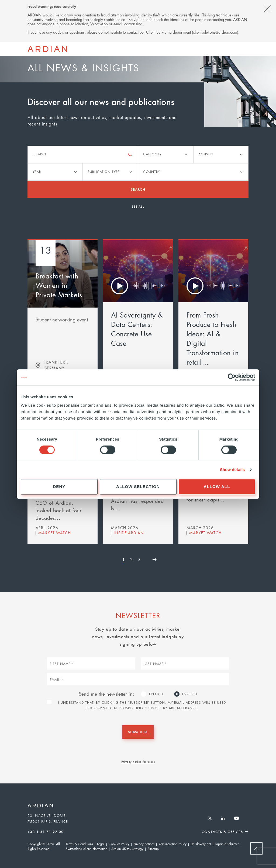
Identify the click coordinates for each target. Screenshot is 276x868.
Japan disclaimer (227, 844)
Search (138, 189)
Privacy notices (144, 844)
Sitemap (153, 849)
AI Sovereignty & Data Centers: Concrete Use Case (137, 329)
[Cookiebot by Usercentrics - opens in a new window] (232, 377)
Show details (232, 470)
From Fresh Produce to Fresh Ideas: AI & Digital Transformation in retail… (213, 338)
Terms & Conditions (79, 844)
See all (138, 206)
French (156, 694)
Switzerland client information (87, 849)
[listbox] (166, 154)
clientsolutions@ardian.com (215, 32)
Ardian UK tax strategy (127, 849)
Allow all (217, 487)
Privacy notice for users (138, 761)
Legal (101, 844)
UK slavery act (201, 844)
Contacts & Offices (222, 832)
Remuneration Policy (172, 844)
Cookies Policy (119, 844)
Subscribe (138, 732)
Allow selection (138, 487)
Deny (59, 487)
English (190, 694)
